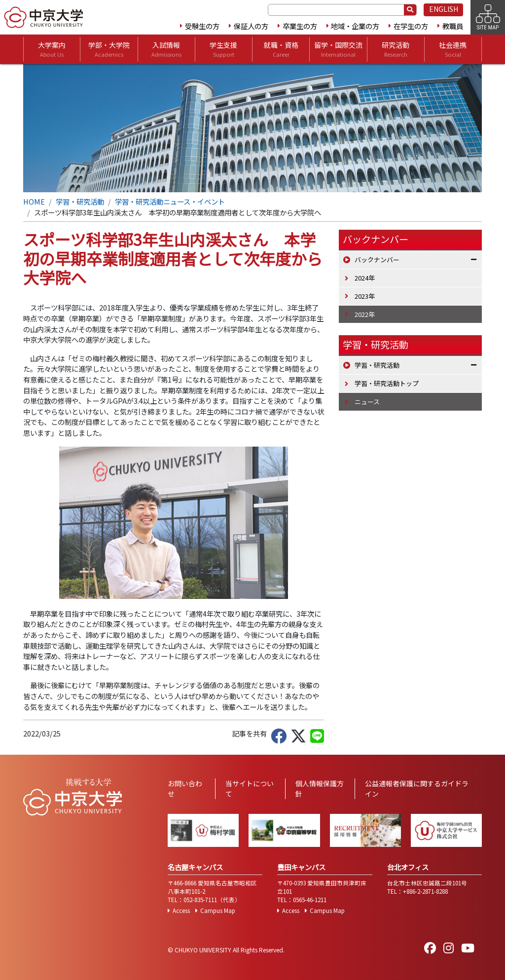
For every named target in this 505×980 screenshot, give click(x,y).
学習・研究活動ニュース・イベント (170, 201)
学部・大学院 (109, 49)
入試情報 (166, 49)
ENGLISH (444, 9)
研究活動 (396, 49)
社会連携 (453, 49)
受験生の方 (202, 26)
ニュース (367, 402)
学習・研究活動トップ (387, 383)
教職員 (453, 26)
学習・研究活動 (80, 201)
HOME (34, 201)
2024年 (365, 278)
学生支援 (223, 49)
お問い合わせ (185, 788)
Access (181, 910)
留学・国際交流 (338, 49)
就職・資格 (281, 49)
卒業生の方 (300, 26)
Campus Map (218, 910)
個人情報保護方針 (320, 788)
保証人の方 (251, 26)
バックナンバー (377, 260)
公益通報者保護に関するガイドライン (417, 788)
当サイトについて (250, 788)
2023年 (365, 296)
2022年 (365, 314)
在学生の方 (411, 26)
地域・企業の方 (355, 26)
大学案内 (52, 49)
